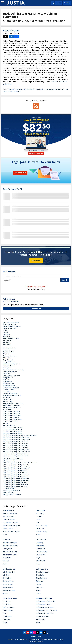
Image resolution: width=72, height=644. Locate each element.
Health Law (7, 374)
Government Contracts (10, 372)
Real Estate (7, 558)
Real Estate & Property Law (34, 89)
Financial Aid (40, 549)
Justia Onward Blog (43, 616)
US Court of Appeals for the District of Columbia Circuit (20, 463)
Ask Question (36, 309)
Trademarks (7, 616)
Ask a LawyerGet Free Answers (11, 300)
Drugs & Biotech (8, 360)
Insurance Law (7, 382)
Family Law (40, 529)
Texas (38, 590)
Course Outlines (42, 552)
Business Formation (10, 543)
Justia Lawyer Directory (44, 604)
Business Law (7, 336)
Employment (7, 549)
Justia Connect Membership (46, 601)
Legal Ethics (7, 392)
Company (32, 639)
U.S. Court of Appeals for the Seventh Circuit (16, 451)
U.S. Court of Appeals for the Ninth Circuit (16, 447)
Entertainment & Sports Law (12, 364)
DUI (37, 522)
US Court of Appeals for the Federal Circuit (16, 469)
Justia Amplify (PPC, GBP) (45, 613)
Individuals (40, 510)
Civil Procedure (8, 340)
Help (38, 639)
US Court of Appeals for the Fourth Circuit (16, 475)
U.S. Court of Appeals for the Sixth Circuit (15, 453)
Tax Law (6, 423)
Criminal (39, 516)
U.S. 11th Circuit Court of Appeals (13, 427)
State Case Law (41, 578)
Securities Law (7, 409)
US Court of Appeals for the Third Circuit (15, 487)
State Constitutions (43, 572)
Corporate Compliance (10, 356)
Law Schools (41, 540)
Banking (6, 332)
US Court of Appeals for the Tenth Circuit (56, 89)
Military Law (7, 397)
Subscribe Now (36, 261)
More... (5, 535)
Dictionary (40, 543)
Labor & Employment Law (11, 388)
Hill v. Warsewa (11, 31)
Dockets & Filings (9, 590)
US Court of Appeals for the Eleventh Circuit (16, 467)
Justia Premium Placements (46, 607)
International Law (8, 384)
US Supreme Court (9, 489)
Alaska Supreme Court (10, 324)
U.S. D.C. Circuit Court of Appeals (13, 459)
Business (6, 540)
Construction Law (8, 352)
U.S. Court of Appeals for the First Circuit (15, 443)
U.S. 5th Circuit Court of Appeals (13, 431)
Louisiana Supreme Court (11, 394)
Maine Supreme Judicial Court (12, 396)
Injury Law (6, 380)
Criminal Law (7, 358)
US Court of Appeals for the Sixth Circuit (15, 483)
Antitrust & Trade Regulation (12, 326)
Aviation (6, 330)
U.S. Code (6, 575)
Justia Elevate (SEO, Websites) (46, 610)
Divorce (39, 519)
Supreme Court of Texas (11, 421)
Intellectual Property (10, 552)
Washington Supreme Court (11, 491)
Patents (6, 613)
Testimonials (41, 619)
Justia (39, 637)
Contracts (6, 354)
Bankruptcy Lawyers (10, 513)
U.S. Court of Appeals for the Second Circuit (16, 449)
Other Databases (10, 598)
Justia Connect (13, 639)
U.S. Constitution (9, 572)
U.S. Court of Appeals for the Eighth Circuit (16, 437)
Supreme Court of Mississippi (12, 415)
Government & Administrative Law (14, 370)
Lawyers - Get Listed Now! (36, 286)
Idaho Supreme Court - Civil (11, 376)
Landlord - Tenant (9, 390)
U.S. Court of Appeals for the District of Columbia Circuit (20, 435)
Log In (59, 3)
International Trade (9, 386)
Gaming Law (7, 368)
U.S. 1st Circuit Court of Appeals (13, 429)
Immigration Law (8, 378)
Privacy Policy (58, 639)
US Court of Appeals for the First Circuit (15, 473)
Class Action (7, 344)
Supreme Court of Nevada (11, 417)
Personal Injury (8, 399)
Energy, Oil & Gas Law (10, 362)
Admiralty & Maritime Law (17, 89)
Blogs (38, 558)
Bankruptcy (7, 334)
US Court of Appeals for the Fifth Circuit (15, 471)
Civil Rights (6, 342)
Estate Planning (42, 525)
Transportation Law (9, 425)
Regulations (7, 578)
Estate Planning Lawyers (11, 525)
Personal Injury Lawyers (11, 532)
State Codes (40, 575)
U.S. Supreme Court (9, 461)
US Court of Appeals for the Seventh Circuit (16, 481)
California (39, 581)
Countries (6, 619)
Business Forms (8, 607)
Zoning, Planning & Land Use (12, 91)
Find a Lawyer (9, 271)
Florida (38, 584)
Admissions (40, 546)
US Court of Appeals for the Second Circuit (16, 479)
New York (39, 587)
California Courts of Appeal (11, 338)
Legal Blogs (7, 604)
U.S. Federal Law (10, 569)
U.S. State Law (42, 569)
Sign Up (67, 3)
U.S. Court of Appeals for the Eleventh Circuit (17, 439)
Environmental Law (9, 366)
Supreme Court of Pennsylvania (13, 419)
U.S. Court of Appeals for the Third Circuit (16, 457)
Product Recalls (8, 610)
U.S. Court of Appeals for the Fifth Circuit (15, 441)
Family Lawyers (8, 529)
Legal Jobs (6, 601)
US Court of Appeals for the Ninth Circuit (15, 477)
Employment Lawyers (10, 522)
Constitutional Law (9, 350)
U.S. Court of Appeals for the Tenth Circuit (16, 455)
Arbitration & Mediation (10, 328)
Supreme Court (8, 581)
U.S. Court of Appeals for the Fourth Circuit (16, 445)
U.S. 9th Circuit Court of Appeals (13, 433)
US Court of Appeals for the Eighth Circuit (16, 465)
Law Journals (41, 555)
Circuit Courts (8, 584)
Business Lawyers (9, 516)
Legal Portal (23, 639)
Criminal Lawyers (9, 519)
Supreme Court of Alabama (11, 411)
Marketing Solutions (44, 598)
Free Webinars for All (13, 189)
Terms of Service (46, 639)
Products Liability (8, 401)
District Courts (8, 587)
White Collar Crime (9, 493)
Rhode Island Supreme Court (12, 407)
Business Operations (10, 546)
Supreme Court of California (12, 413)
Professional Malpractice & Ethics (13, 403)
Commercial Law (8, 346)
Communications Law (10, 348)
